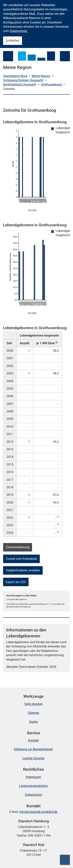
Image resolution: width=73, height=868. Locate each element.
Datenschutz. (19, 31)
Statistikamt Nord (15, 76)
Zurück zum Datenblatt (21, 559)
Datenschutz (34, 795)
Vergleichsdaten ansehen (23, 570)
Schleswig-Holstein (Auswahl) (23, 80)
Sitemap (34, 713)
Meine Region (41, 76)
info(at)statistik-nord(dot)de (38, 812)
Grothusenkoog (51, 84)
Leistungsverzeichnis (33, 786)
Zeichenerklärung (18, 547)
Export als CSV (16, 582)
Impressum (34, 777)
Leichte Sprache (34, 758)
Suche (33, 722)
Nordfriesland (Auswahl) (20, 84)
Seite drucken (34, 704)
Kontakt (34, 740)
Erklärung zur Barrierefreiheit (33, 749)
